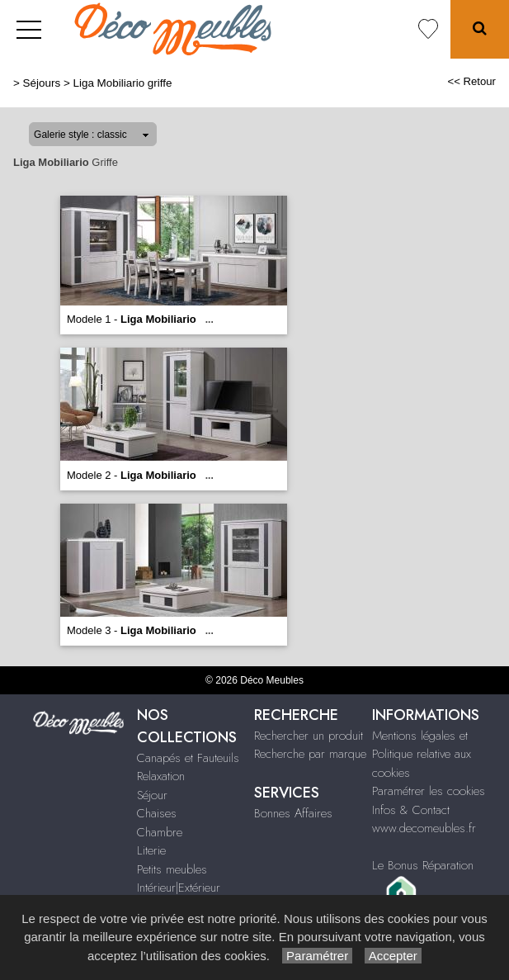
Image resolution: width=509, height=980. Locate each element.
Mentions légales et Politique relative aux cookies (422, 754)
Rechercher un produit (309, 736)
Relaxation (161, 776)
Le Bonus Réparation (423, 865)
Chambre (160, 832)
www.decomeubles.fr (424, 828)
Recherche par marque (310, 754)
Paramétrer (317, 956)
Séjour (152, 795)
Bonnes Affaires (293, 813)
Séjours (42, 83)
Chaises (157, 813)
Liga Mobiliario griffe (122, 83)
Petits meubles (172, 869)
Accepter (393, 956)
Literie (151, 850)
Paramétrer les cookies (429, 791)
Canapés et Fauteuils (188, 758)
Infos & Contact (411, 810)
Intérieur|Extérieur (179, 888)
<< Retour (471, 81)
